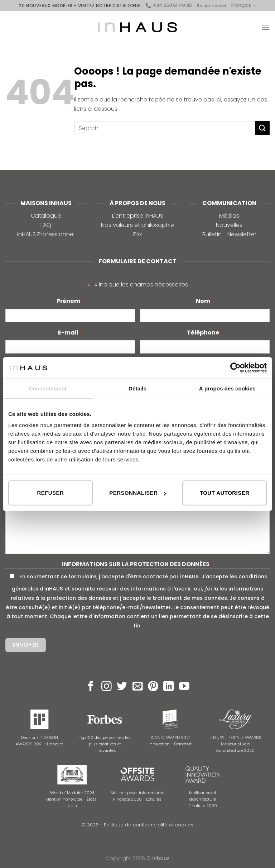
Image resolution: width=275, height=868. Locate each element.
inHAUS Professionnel (46, 234)
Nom (205, 301)
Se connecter (212, 6)
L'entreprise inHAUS (138, 216)
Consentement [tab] (48, 388)
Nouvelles (229, 225)
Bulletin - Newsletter (229, 234)
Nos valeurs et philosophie (137, 225)
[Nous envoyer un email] (138, 687)
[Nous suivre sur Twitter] (122, 687)
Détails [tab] (137, 388)
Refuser (50, 493)
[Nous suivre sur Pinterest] (153, 687)
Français (243, 6)
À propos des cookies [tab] (227, 388)
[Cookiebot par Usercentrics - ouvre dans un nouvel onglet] (235, 367)
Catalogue (46, 216)
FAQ (46, 225)
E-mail (70, 333)
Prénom (70, 301)
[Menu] (265, 27)
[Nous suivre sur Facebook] (91, 687)
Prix (137, 234)
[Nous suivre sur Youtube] (184, 687)
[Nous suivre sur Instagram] (107, 687)
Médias (229, 216)
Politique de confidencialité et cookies (149, 825)
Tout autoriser (225, 493)
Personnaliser (138, 493)
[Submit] (262, 128)
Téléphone (205, 333)
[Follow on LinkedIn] (168, 687)
